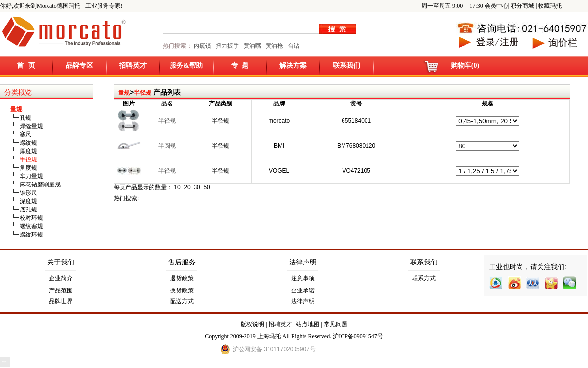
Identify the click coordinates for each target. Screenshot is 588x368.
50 (207, 187)
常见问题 (336, 324)
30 (197, 187)
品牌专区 (79, 66)
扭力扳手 (227, 46)
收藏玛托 (550, 6)
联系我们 (346, 66)
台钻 (293, 46)
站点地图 (308, 324)
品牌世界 (61, 301)
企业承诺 (303, 290)
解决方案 (293, 66)
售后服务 (182, 262)
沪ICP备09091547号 (358, 336)
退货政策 (182, 278)
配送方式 (182, 301)
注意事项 (303, 278)
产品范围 (61, 290)
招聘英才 (133, 66)
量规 (124, 93)
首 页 (26, 66)
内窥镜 (202, 46)
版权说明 (252, 324)
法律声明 (303, 262)
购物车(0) (465, 66)
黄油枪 (274, 46)
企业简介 (61, 278)
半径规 (143, 93)
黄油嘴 (252, 46)
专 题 (240, 66)
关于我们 (61, 262)
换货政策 (182, 290)
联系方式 (424, 278)
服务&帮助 (186, 66)
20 (187, 187)
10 (177, 187)
